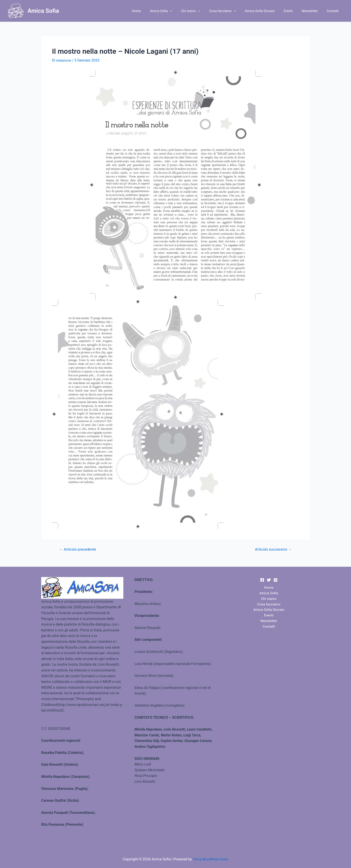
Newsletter (313, 11)
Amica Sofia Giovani (268, 11)
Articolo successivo (273, 549)
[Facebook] (262, 580)
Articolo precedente (78, 549)
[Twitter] (269, 580)
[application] (185, 11)
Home (153, 11)
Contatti (334, 11)
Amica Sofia (43, 11)
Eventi (294, 11)
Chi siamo (203, 11)
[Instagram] (276, 580)
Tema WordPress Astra (211, 859)
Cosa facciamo (233, 11)
